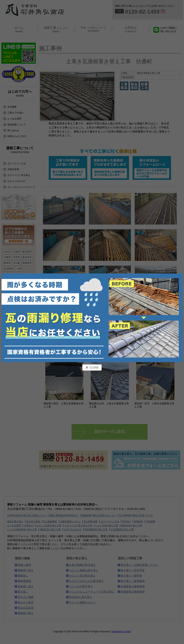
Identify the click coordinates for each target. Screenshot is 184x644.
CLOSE (92, 367)
